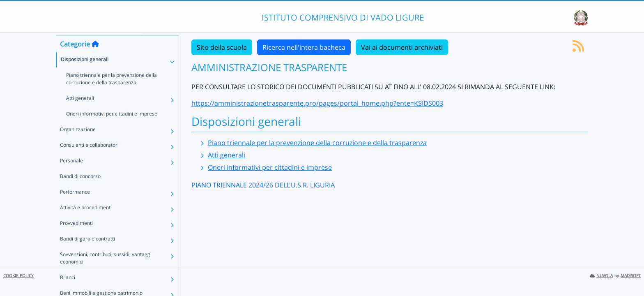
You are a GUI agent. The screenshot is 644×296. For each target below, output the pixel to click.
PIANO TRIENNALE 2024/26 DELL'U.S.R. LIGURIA (263, 185)
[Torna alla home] (95, 58)
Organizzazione (78, 143)
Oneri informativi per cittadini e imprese (112, 128)
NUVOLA (601, 276)
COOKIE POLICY (18, 276)
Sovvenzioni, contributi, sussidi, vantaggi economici (106, 272)
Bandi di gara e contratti (87, 253)
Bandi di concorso (80, 190)
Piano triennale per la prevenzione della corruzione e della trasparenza (112, 93)
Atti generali (80, 112)
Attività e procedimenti (86, 221)
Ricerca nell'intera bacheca (304, 47)
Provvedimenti (76, 237)
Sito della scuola (222, 47)
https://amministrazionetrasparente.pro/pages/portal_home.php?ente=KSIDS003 (317, 103)
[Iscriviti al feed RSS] (578, 49)
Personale (71, 175)
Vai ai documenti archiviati (402, 47)
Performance (75, 206)
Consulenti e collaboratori (89, 159)
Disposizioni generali (85, 73)
